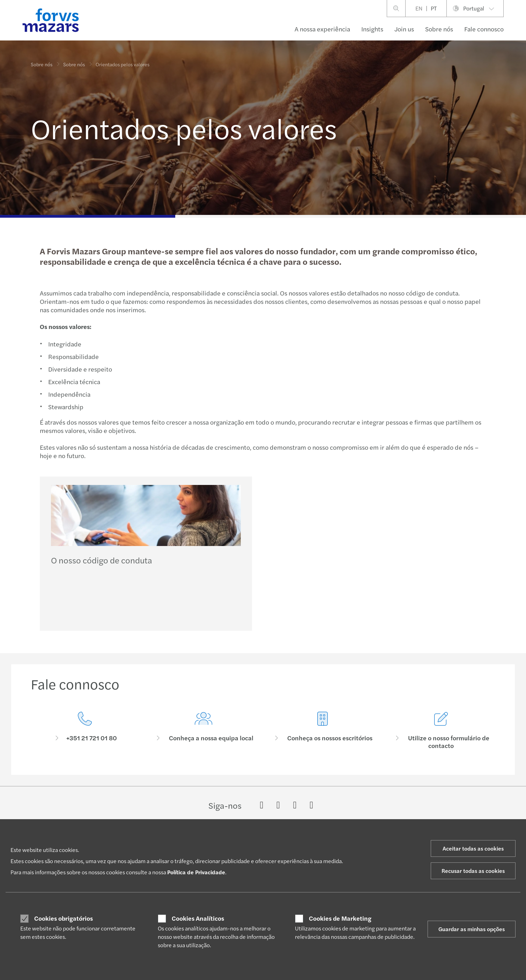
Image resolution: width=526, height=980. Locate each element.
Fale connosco (484, 29)
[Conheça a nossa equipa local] (203, 740)
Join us (404, 29)
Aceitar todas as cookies (473, 848)
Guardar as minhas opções (472, 929)
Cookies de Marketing (340, 918)
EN (419, 8)
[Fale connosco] (85, 732)
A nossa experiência (322, 29)
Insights (372, 29)
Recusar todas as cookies (473, 871)
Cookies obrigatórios (64, 918)
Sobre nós (439, 29)
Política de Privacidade (196, 872)
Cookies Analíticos (198, 918)
